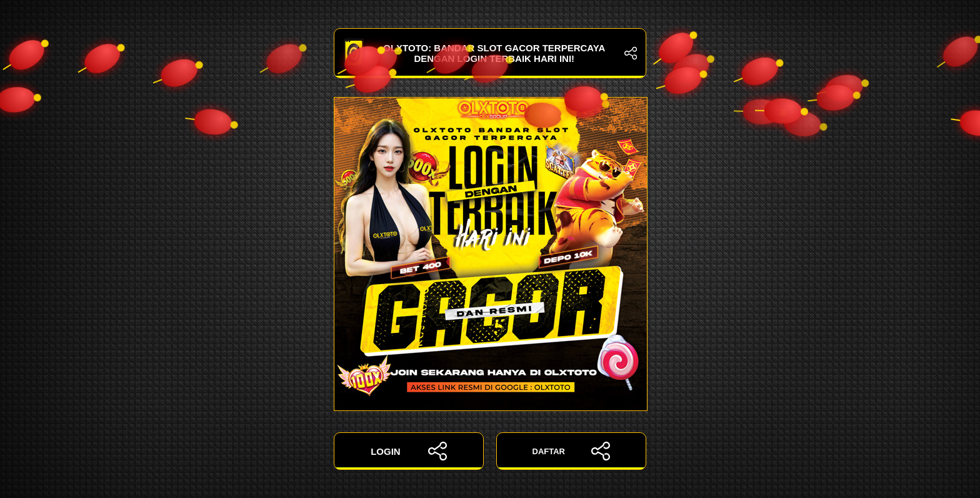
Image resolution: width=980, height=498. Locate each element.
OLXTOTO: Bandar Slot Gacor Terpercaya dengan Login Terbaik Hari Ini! (490, 53)
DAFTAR (572, 451)
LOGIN (409, 451)
